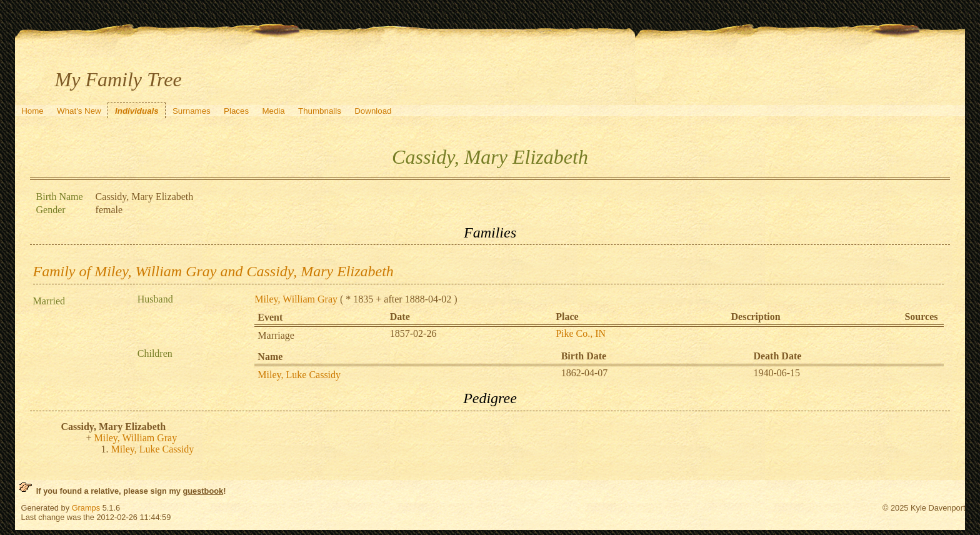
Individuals (137, 111)
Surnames (192, 111)
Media (273, 111)
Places (236, 111)
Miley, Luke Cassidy (299, 375)
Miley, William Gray (296, 299)
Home (32, 111)
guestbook (203, 491)
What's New (79, 111)
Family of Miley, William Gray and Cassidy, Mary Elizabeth (213, 271)
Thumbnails (320, 111)
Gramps (86, 508)
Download (373, 111)
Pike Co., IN (581, 333)
